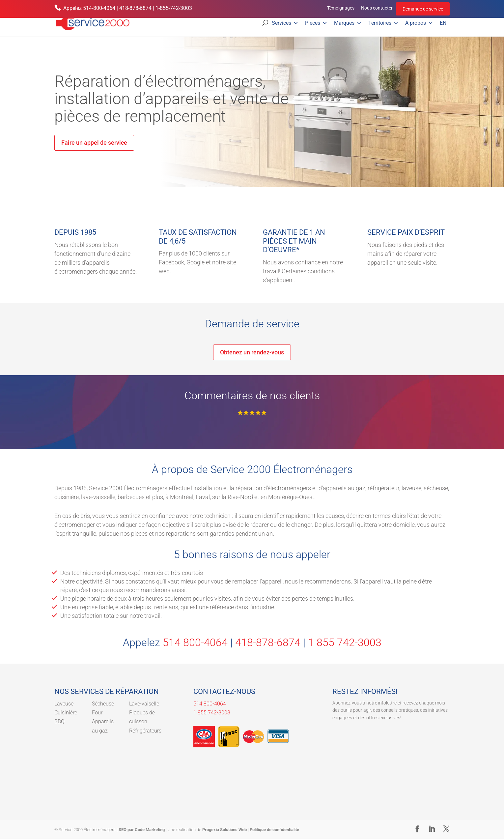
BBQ (59, 721)
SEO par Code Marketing (142, 830)
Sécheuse (103, 704)
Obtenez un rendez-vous (252, 352)
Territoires (383, 23)
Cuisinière (66, 713)
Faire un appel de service (94, 143)
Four (97, 713)
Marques (348, 23)
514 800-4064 (195, 643)
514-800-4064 (99, 8)
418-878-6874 (135, 8)
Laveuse (64, 704)
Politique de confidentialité (274, 830)
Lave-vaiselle (144, 704)
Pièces (316, 23)
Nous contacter (377, 8)
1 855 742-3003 (345, 643)
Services (285, 23)
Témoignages (341, 8)
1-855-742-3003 (174, 8)
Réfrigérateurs (145, 731)
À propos (419, 23)
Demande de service (423, 9)
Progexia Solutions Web (224, 830)
